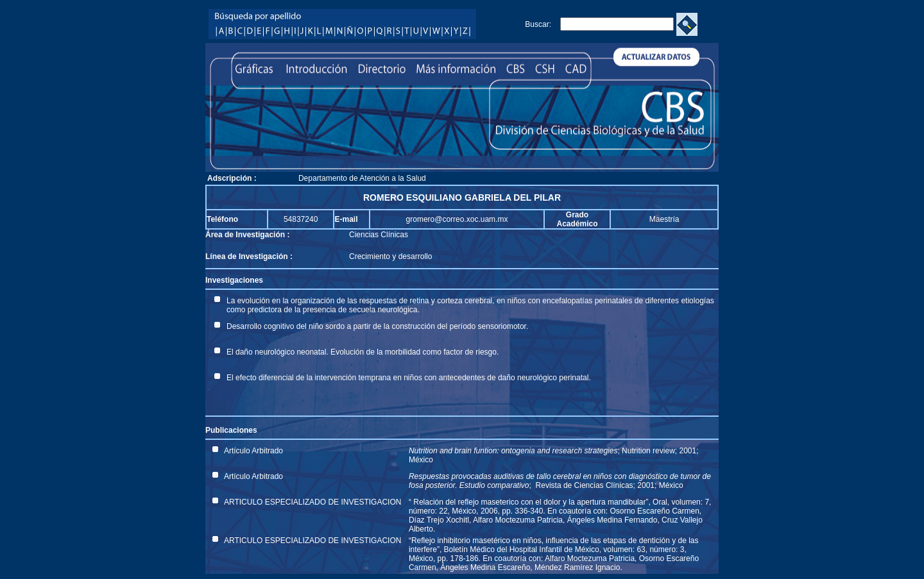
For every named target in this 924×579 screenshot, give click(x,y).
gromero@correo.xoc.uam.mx (457, 219)
